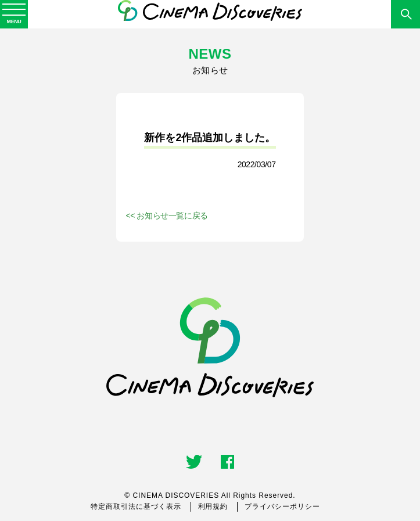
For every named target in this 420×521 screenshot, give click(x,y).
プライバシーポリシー (282, 506)
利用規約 (213, 506)
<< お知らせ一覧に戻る (166, 215)
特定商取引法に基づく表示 (136, 506)
